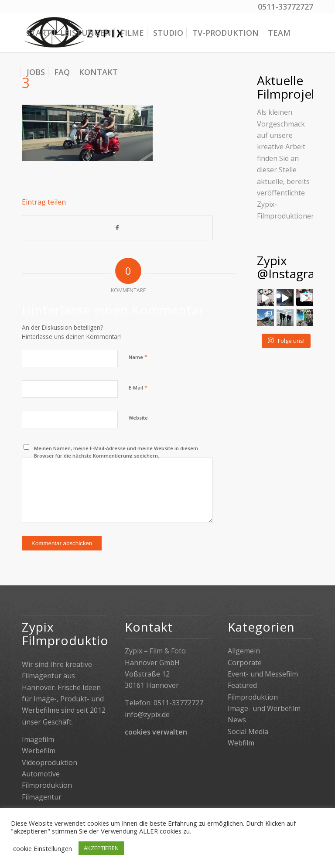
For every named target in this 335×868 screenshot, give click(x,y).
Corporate (245, 663)
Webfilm (241, 743)
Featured (242, 685)
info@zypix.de (147, 714)
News (237, 720)
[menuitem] (39, 33)
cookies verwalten (156, 732)
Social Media (248, 731)
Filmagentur (42, 797)
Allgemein (244, 651)
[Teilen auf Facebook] (117, 228)
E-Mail (138, 387)
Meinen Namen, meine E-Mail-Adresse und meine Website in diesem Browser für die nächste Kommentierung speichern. (116, 452)
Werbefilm (39, 751)
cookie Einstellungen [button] (43, 848)
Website (138, 418)
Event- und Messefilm (263, 674)
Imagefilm (38, 739)
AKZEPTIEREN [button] (101, 848)
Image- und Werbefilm (264, 708)
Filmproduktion (253, 697)
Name (138, 357)
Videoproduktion (50, 762)
